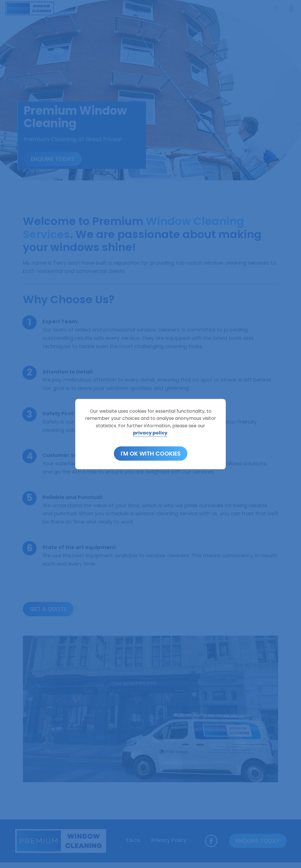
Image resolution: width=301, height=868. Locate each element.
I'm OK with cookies (151, 454)
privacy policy (150, 433)
